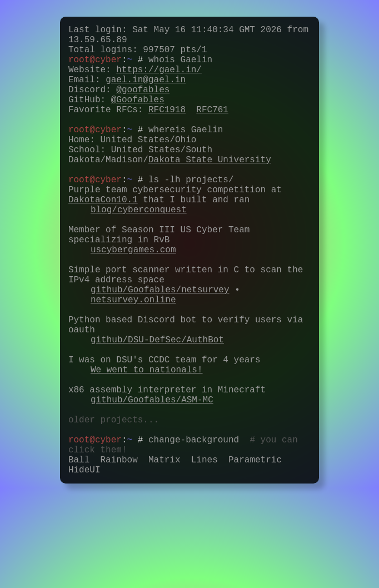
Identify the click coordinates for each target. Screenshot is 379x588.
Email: (127, 92)
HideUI (84, 569)
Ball (79, 557)
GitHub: (116, 117)
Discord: (119, 104)
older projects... (114, 508)
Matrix (164, 557)
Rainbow (119, 557)
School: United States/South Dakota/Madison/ (170, 184)
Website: (135, 80)
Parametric (255, 557)
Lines (205, 557)
